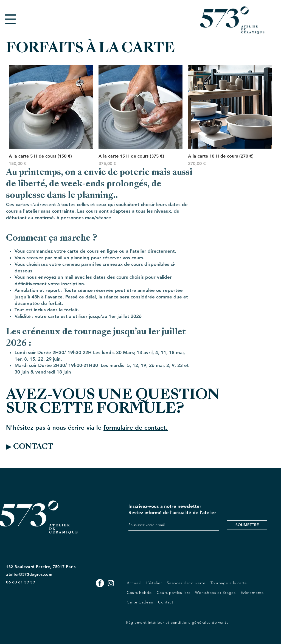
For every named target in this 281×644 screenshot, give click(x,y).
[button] (10, 19)
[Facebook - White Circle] (100, 583)
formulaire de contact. (136, 428)
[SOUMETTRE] (247, 525)
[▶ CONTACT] (42, 447)
